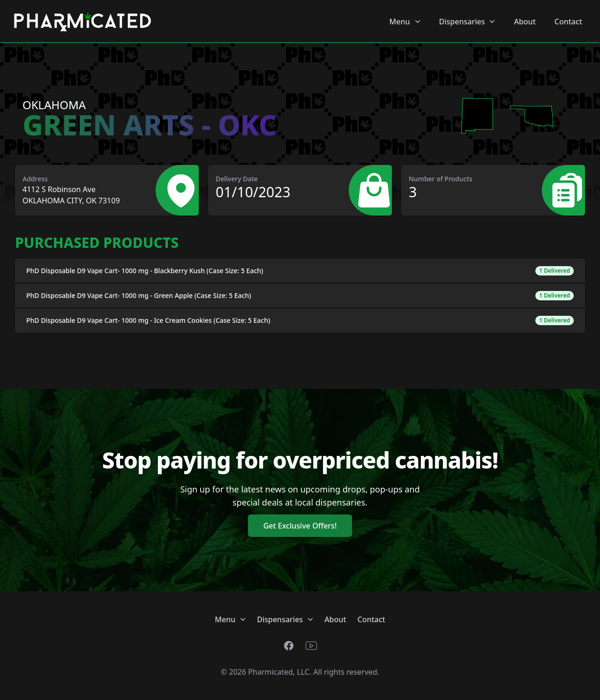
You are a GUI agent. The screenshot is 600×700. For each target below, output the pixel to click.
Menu (406, 22)
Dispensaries (468, 22)
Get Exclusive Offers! (300, 526)
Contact (568, 22)
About (525, 22)
